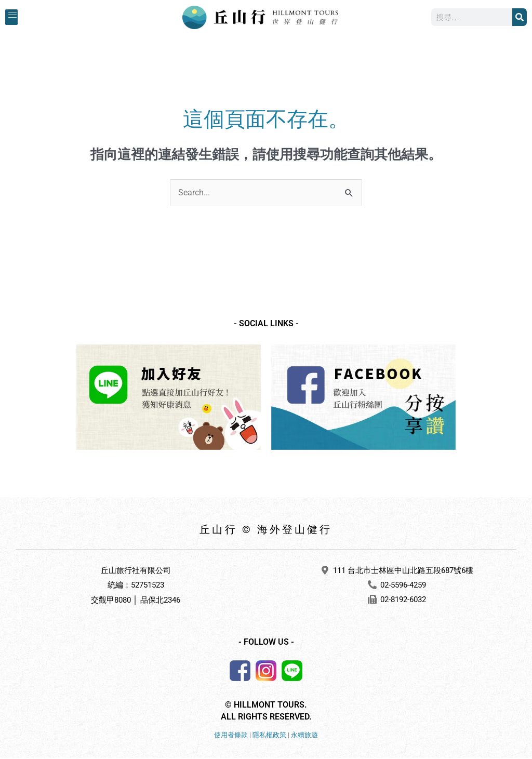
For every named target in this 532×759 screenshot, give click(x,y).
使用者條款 (231, 736)
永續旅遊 (304, 736)
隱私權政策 (269, 736)
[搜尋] (520, 17)
